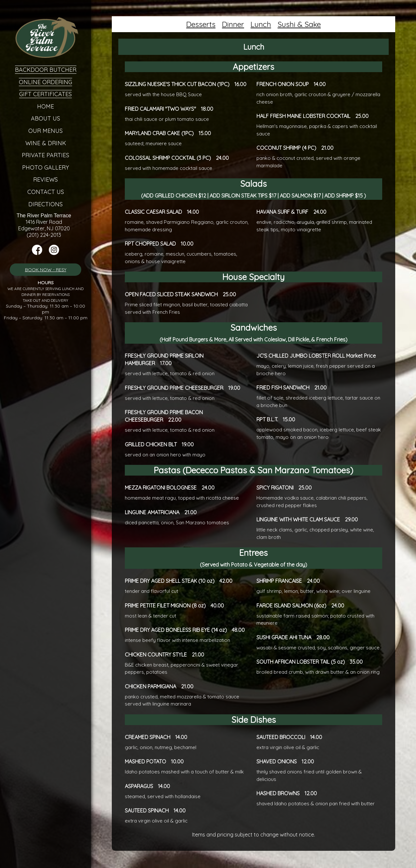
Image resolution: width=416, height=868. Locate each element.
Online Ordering (45, 82)
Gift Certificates (45, 94)
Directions (45, 204)
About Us (45, 118)
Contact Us (46, 192)
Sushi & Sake (299, 24)
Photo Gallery (45, 167)
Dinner (233, 24)
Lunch (261, 24)
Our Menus (45, 131)
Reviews (45, 179)
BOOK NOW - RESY (46, 270)
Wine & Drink (46, 143)
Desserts (201, 24)
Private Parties (45, 155)
